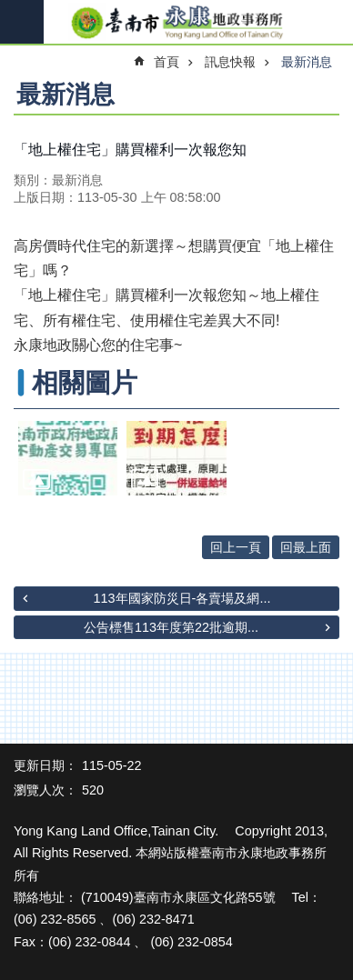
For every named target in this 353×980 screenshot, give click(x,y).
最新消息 (307, 62)
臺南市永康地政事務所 (176, 23)
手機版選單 (22, 22)
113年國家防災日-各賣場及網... (182, 598)
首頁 (166, 62)
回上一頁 (236, 547)
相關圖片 (85, 383)
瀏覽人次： (45, 790)
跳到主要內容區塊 (10, 10)
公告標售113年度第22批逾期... (171, 627)
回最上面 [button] (306, 547)
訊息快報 (230, 62)
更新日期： (45, 765)
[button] (68, 458)
